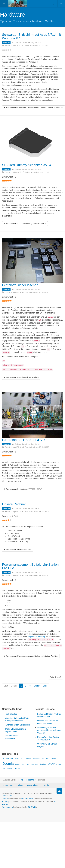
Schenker (17, 769)
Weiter (37, 686)
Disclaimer (20, 785)
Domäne (43, 764)
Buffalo (6, 759)
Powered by (14, 814)
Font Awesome (7, 807)
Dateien (18, 764)
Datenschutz (33, 785)
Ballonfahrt (36, 759)
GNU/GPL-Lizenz (28, 799)
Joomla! (5, 799)
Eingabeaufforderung (36, 637)
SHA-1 (22, 759)
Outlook (54, 759)
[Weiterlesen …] (34, 108)
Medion (10, 769)
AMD (12, 759)
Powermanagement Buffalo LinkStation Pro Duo (30, 566)
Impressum (8, 785)
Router (17, 759)
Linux (27, 764)
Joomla (8, 764)
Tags (4, 769)
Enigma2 (59, 764)
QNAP (51, 764)
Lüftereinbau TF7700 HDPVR (23, 440)
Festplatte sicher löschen (20, 285)
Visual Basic (34, 764)
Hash (43, 759)
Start (6, 686)
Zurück (14, 686)
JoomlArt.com (7, 796)
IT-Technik (30, 780)
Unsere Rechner (14, 504)
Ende (45, 686)
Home (21, 780)
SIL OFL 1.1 (32, 807)
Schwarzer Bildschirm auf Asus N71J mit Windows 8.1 (31, 36)
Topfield (29, 759)
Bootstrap (6, 802)
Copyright (45, 785)
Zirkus (48, 759)
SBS (23, 764)
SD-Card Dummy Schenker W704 (27, 165)
